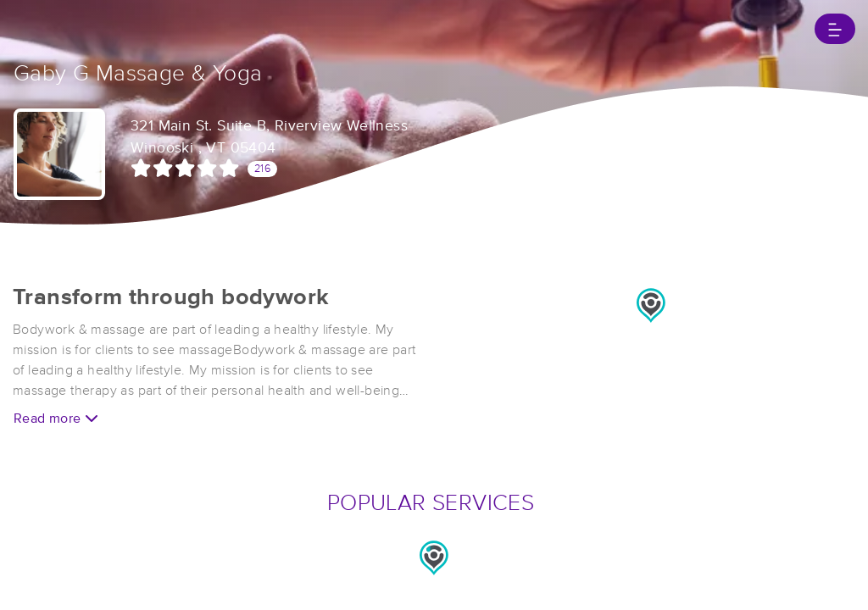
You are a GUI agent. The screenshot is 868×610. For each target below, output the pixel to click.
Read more (56, 418)
